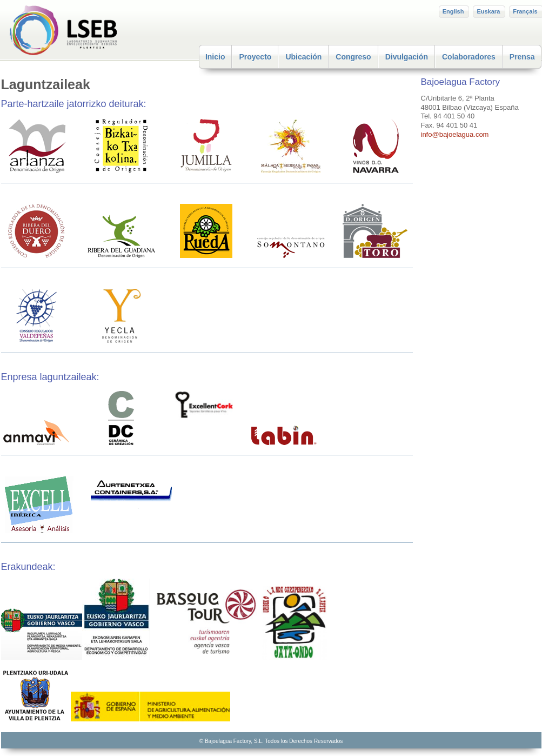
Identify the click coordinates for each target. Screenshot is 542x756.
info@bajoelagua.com (455, 134)
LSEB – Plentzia (82, 30)
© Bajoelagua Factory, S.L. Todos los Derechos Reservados (271, 741)
